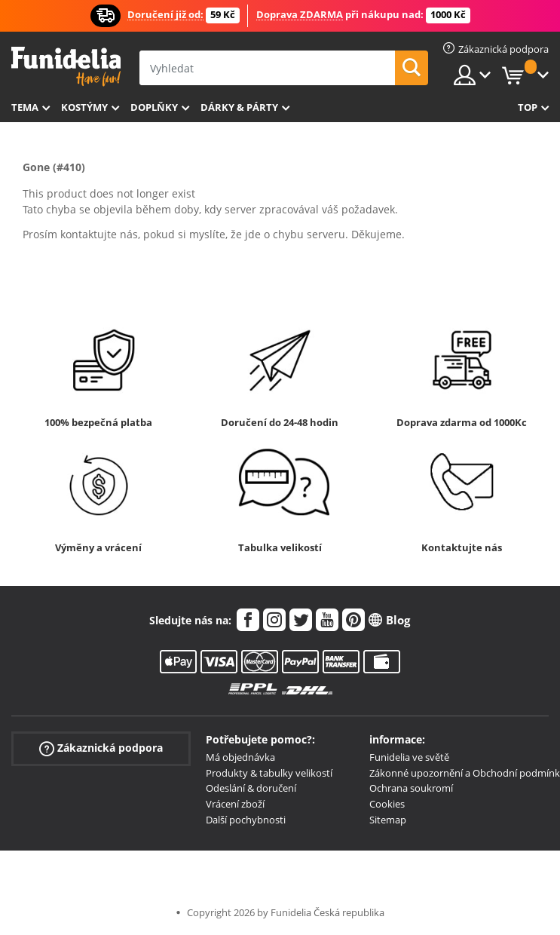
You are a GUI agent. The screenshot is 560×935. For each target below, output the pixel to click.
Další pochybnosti (246, 820)
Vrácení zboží (235, 804)
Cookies (387, 804)
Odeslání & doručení (251, 788)
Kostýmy (84, 107)
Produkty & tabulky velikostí (269, 773)
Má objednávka (240, 757)
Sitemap (388, 820)
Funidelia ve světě (409, 757)
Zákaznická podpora (101, 748)
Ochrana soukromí (411, 788)
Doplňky (154, 107)
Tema (25, 107)
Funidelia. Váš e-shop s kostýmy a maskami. (66, 67)
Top (528, 107)
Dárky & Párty (239, 107)
